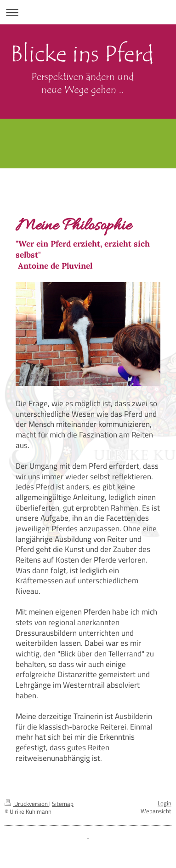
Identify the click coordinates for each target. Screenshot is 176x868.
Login (165, 803)
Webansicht (156, 811)
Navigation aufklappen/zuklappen (88, 12)
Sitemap (63, 804)
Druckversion (27, 804)
